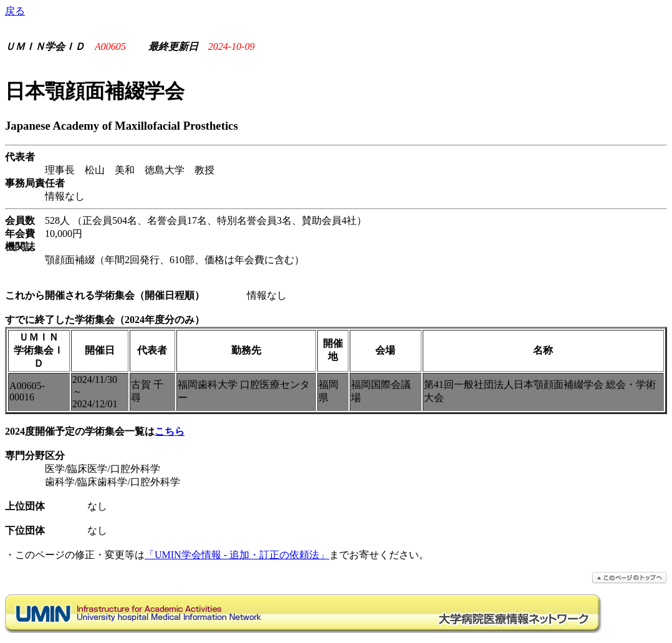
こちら (170, 431)
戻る (15, 11)
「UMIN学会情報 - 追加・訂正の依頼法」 (237, 555)
